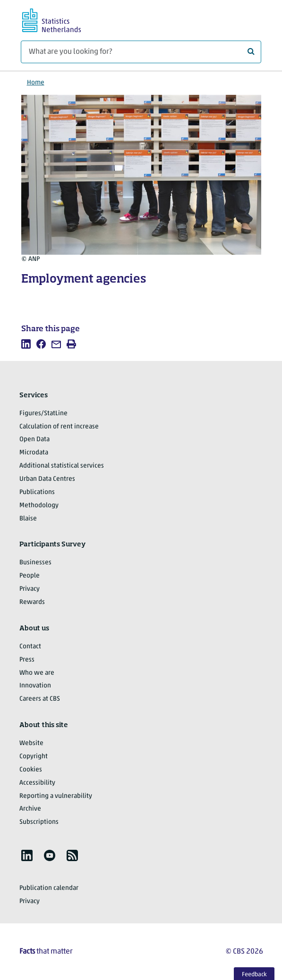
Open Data (34, 440)
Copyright (34, 757)
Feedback (254, 975)
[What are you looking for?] (141, 52)
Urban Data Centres (47, 479)
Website (31, 743)
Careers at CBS (40, 699)
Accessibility (37, 783)
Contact (30, 647)
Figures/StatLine (43, 414)
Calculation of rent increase (59, 427)
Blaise (28, 519)
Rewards (32, 602)
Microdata (34, 453)
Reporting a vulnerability (56, 796)
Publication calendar (49, 888)
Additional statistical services (62, 466)
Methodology (39, 506)
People (30, 576)
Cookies (31, 770)
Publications (37, 492)
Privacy (30, 589)
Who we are (37, 673)
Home (36, 83)
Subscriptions (39, 822)
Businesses (35, 563)
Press (27, 660)
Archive (30, 809)
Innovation (35, 686)
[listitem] (26, 344)
